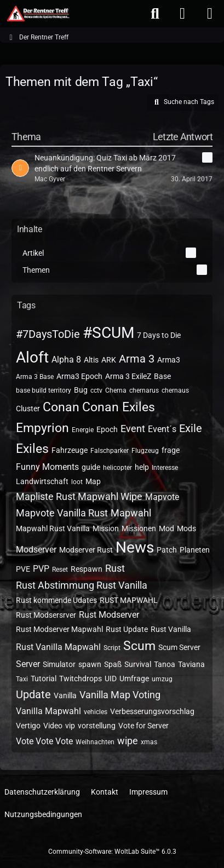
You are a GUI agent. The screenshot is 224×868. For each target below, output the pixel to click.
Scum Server (179, 647)
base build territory (44, 390)
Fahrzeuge (70, 450)
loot (77, 482)
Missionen (139, 528)
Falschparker (110, 451)
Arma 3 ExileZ (128, 376)
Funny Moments (47, 467)
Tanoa (165, 664)
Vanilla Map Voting (120, 695)
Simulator (59, 664)
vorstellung (97, 726)
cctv (96, 390)
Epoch (107, 429)
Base (162, 376)
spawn (90, 664)
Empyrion (42, 428)
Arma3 (169, 360)
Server (28, 664)
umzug (162, 679)
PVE (23, 569)
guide (91, 467)
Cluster (28, 409)
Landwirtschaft (42, 481)
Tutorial (44, 679)
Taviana (191, 664)
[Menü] (210, 14)
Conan (61, 407)
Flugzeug (145, 451)
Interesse (165, 468)
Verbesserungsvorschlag (152, 711)
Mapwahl (131, 513)
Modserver (36, 550)
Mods (186, 528)
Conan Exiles (119, 407)
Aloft (32, 357)
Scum (139, 646)
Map (93, 481)
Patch (167, 550)
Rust (115, 568)
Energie (83, 430)
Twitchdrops (81, 679)
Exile (191, 428)
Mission (106, 528)
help (142, 467)
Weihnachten (95, 742)
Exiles (32, 449)
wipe (128, 741)
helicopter (117, 468)
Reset (60, 570)
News (135, 547)
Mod (166, 528)
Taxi (22, 679)
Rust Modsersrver (46, 615)
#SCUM (108, 333)
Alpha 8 (66, 360)
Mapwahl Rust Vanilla (53, 528)
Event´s (162, 429)
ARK (109, 360)
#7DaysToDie (48, 334)
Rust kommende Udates (56, 600)
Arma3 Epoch (79, 376)
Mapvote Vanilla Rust (62, 513)
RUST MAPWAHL (129, 600)
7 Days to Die (159, 335)
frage (171, 450)
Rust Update (127, 629)
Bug (81, 390)
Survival (138, 664)
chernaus (175, 390)
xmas (149, 742)
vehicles (96, 712)
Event (133, 429)
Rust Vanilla (171, 629)
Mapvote (162, 497)
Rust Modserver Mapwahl (59, 629)
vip (70, 726)
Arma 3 (137, 359)
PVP (41, 569)
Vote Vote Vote (44, 741)
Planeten (195, 550)
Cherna (116, 390)
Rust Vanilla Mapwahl (58, 647)
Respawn (87, 569)
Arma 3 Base (35, 377)
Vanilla (65, 695)
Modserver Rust (86, 550)
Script (112, 648)
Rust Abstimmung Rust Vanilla (82, 585)
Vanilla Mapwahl (48, 711)
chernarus (144, 390)
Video (53, 726)
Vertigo (28, 726)
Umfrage (134, 679)
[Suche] (155, 14)
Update (33, 694)
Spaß (113, 664)
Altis (91, 360)
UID (111, 679)
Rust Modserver (109, 615)
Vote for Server (143, 726)
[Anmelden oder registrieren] (182, 14)
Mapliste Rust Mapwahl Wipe (79, 496)
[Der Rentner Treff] (38, 14)
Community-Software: (112, 852)
